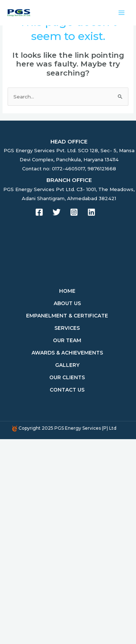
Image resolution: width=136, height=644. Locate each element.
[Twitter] (57, 212)
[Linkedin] (91, 212)
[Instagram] (74, 212)
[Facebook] (39, 212)
